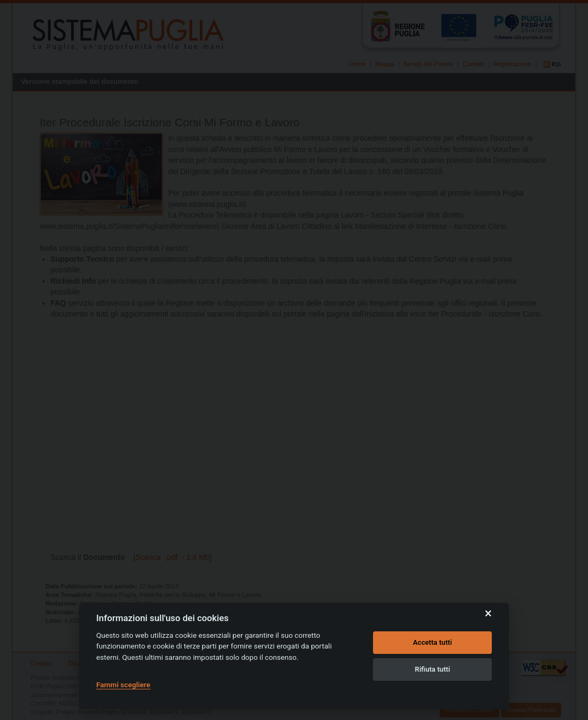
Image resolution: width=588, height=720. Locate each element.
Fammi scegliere (123, 685)
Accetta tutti (432, 642)
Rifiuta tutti (433, 669)
